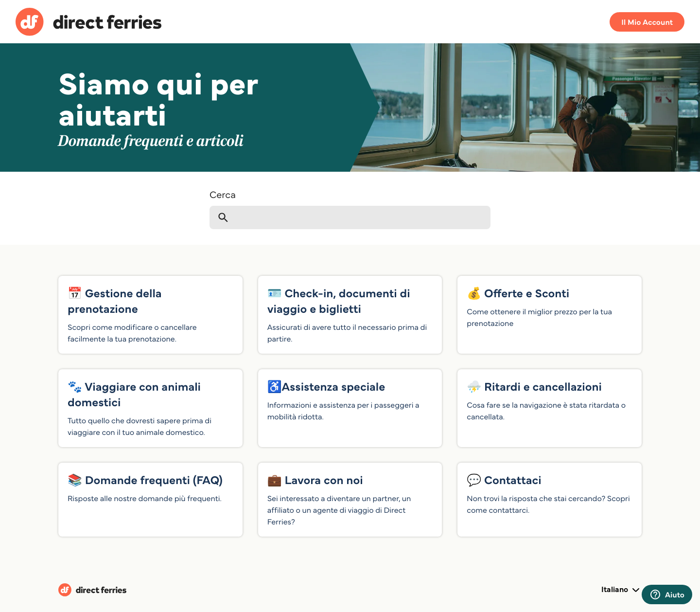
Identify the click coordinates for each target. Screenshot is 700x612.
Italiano (621, 590)
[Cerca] (350, 217)
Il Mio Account (647, 22)
